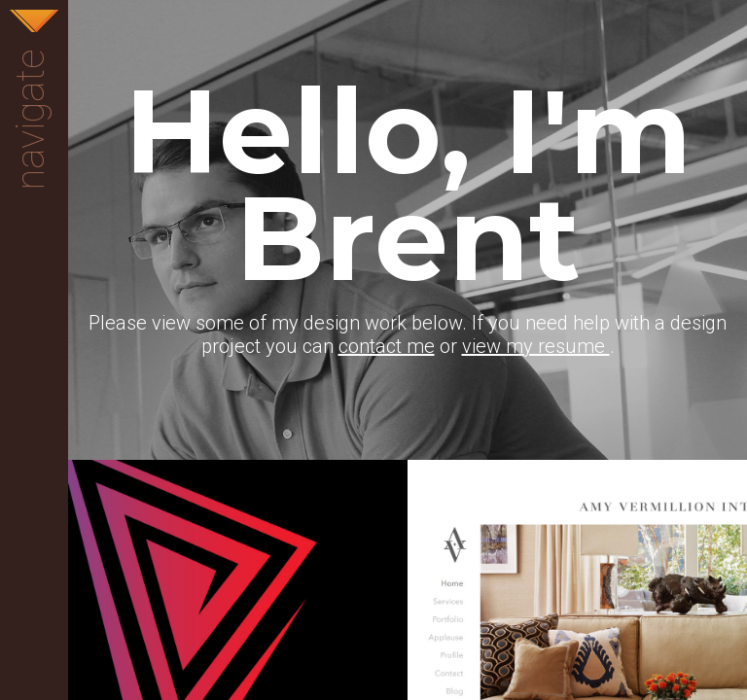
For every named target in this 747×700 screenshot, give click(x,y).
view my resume (536, 346)
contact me (387, 346)
